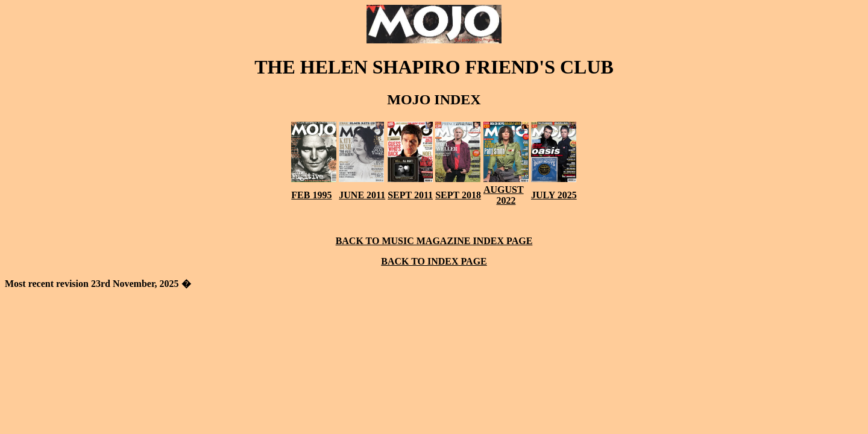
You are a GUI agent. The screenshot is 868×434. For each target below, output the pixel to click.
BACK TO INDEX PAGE (434, 261)
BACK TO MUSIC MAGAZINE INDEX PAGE (434, 241)
